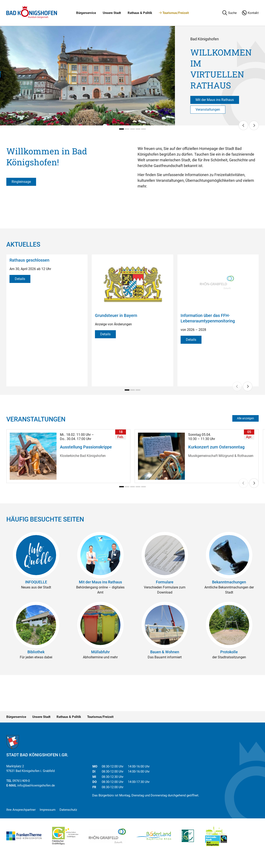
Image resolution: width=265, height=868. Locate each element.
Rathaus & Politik (140, 13)
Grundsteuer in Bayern (116, 315)
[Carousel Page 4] (138, 129)
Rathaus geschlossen (29, 260)
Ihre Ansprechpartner (21, 810)
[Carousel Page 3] (132, 129)
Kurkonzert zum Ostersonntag (216, 447)
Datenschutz (68, 810)
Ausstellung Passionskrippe (86, 447)
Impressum (48, 810)
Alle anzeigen (245, 418)
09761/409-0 (21, 781)
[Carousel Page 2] (127, 129)
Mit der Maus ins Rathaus (215, 100)
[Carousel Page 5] (143, 129)
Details (20, 279)
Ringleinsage (21, 182)
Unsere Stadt (112, 13)
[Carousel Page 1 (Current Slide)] (122, 129)
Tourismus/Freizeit (174, 13)
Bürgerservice (86, 13)
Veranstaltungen (208, 109)
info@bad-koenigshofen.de (36, 785)
